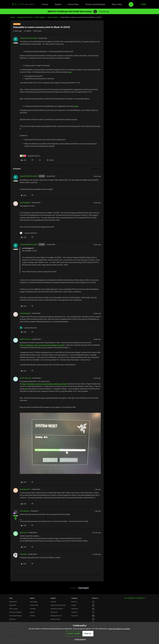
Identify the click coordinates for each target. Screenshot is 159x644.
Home (13, 17)
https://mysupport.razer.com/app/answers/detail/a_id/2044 (42, 345)
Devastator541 (25, 489)
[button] (143, 4)
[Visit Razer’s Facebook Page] (93, 602)
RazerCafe (13, 605)
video (70, 72)
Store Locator (13, 609)
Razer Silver (117, 4)
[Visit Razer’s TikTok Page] (93, 619)
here (26, 389)
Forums (45, 4)
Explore (32, 598)
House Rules (73, 4)
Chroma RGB (34, 605)
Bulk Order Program (15, 616)
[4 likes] (30, 156)
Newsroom (75, 609)
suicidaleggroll (25, 202)
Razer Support (40, 17)
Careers (74, 605)
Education (12, 619)
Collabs (32, 616)
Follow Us (95, 598)
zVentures (74, 612)
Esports (32, 612)
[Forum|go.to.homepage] (23, 4)
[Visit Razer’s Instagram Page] (93, 605)
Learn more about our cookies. (119, 629)
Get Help (53, 602)
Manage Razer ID (56, 616)
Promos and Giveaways (95, 4)
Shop (11, 598)
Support (58, 4)
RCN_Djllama (25, 511)
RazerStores (13, 602)
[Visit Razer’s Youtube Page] (93, 616)
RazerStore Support (57, 609)
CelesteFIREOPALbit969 (29, 38)
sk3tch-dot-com (26, 339)
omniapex (23, 554)
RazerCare (54, 612)
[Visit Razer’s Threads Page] (93, 609)
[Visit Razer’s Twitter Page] (93, 612)
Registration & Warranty (58, 605)
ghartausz (24, 533)
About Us (74, 602)
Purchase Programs (16, 612)
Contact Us (75, 616)
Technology (33, 602)
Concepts (33, 609)
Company (74, 598)
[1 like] (28, 233)
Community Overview (25, 17)
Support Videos (55, 619)
